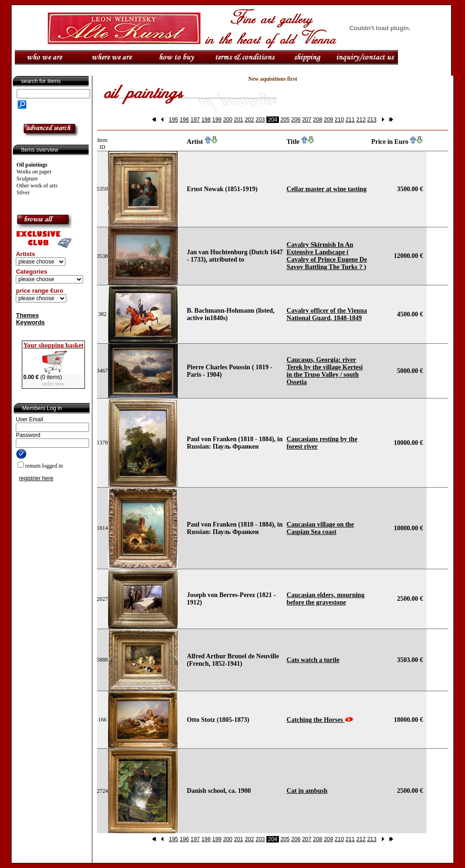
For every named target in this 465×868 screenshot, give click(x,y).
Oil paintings (32, 165)
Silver (23, 193)
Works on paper (34, 172)
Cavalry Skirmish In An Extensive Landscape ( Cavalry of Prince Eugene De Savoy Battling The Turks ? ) (327, 256)
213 (372, 120)
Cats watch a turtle (313, 660)
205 (285, 120)
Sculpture (27, 179)
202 (249, 120)
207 (307, 120)
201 (239, 120)
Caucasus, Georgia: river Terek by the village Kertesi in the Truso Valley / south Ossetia (325, 371)
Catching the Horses (316, 720)
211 (350, 120)
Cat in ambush (307, 791)
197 (195, 120)
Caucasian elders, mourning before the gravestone (326, 599)
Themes (27, 315)
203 (260, 120)
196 (184, 120)
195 (174, 120)
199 (217, 120)
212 (361, 120)
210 (339, 120)
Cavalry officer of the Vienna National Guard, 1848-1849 (327, 314)
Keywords (30, 322)
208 (317, 120)
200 (228, 120)
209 (329, 120)
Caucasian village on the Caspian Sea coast (320, 528)
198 (206, 120)
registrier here (36, 478)
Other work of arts (37, 186)
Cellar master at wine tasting (327, 189)
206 (296, 120)
